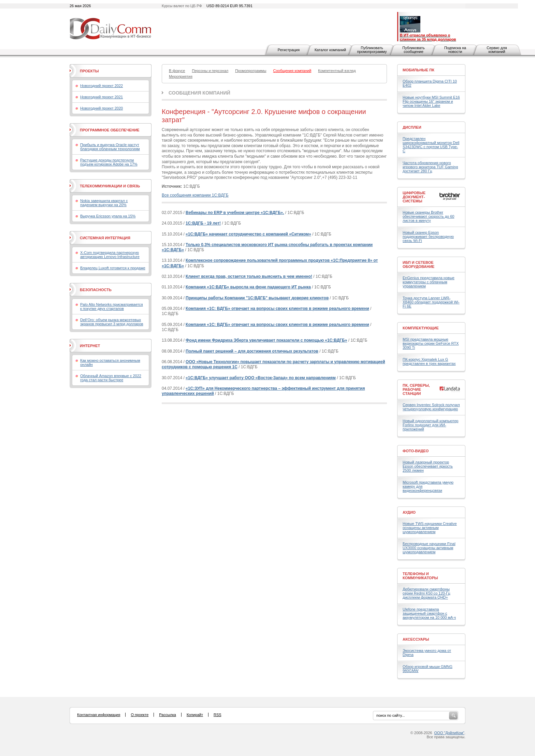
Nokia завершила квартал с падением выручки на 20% (104, 203)
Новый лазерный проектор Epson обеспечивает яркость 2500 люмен (428, 466)
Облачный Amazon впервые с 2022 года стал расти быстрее (111, 378)
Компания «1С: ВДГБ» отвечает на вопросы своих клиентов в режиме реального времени (277, 309)
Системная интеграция (105, 238)
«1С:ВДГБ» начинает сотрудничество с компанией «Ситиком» (248, 234)
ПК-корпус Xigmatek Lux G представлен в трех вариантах (429, 361)
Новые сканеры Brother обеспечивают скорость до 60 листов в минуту (428, 216)
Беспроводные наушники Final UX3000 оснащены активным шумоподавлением (429, 548)
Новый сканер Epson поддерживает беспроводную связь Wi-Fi (428, 237)
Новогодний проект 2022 (102, 86)
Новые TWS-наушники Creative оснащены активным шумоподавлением (430, 528)
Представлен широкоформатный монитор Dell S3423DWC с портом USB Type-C (431, 145)
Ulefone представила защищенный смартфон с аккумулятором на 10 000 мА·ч (429, 613)
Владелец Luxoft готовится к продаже (113, 268)
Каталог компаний (330, 50)
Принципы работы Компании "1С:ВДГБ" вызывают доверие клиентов (257, 298)
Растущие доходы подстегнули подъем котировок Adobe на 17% (109, 162)
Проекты (89, 71)
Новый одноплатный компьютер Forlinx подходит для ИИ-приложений (430, 425)
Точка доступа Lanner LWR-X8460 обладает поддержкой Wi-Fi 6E (431, 302)
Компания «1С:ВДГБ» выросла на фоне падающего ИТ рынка (248, 287)
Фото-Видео (416, 451)
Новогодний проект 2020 (102, 108)
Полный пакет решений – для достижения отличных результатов (252, 351)
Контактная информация (99, 715)
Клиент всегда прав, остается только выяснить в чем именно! (249, 276)
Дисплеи (412, 127)
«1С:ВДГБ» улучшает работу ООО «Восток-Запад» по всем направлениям (261, 378)
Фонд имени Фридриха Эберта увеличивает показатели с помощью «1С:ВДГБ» (266, 340)
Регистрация (289, 50)
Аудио (409, 512)
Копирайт (195, 715)
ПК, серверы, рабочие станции (416, 389)
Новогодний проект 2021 (102, 97)
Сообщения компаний (199, 93)
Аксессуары (416, 639)
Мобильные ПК (418, 70)
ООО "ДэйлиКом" (449, 733)
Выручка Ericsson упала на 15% (108, 216)
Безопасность (96, 290)
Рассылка (168, 715)
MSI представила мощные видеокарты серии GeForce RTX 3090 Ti (431, 343)
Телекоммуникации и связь (110, 186)
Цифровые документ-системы (414, 197)
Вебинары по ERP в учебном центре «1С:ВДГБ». (235, 213)
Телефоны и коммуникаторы (420, 576)
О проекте (140, 715)
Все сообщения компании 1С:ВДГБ (195, 195)
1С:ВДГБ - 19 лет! (203, 223)
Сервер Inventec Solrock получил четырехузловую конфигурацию (431, 407)
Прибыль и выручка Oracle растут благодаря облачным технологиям (110, 147)
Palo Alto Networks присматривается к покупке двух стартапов (112, 306)
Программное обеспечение (110, 130)
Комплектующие (421, 328)
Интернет (90, 346)
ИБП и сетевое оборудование (418, 265)
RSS (218, 715)
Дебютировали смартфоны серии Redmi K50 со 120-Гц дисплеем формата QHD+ (426, 593)
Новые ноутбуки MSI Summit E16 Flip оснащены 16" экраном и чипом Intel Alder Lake (431, 101)
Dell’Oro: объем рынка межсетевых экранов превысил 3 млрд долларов (112, 322)
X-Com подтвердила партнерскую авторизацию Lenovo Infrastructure (110, 255)
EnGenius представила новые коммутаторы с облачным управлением (429, 282)
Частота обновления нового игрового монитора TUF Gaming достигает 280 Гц (430, 167)
